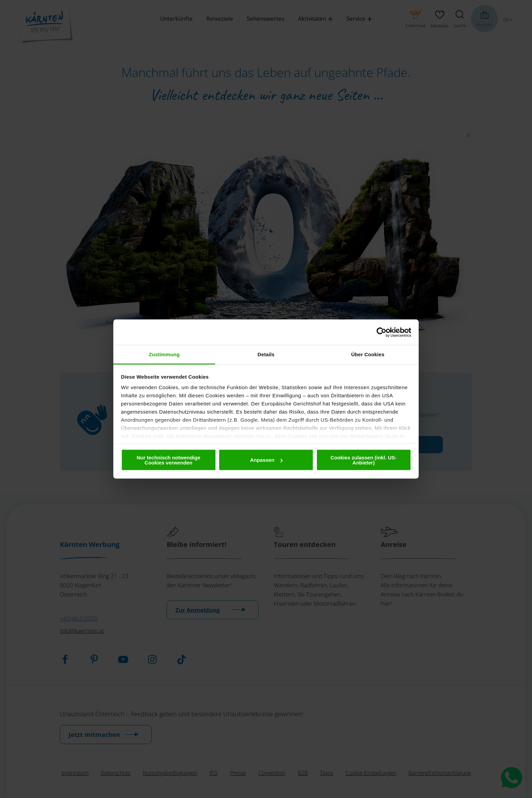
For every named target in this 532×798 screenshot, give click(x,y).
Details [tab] (266, 354)
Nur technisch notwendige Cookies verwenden (169, 460)
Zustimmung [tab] (164, 354)
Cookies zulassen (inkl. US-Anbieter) (364, 460)
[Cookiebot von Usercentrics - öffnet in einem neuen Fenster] (382, 332)
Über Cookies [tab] (368, 354)
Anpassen (266, 460)
